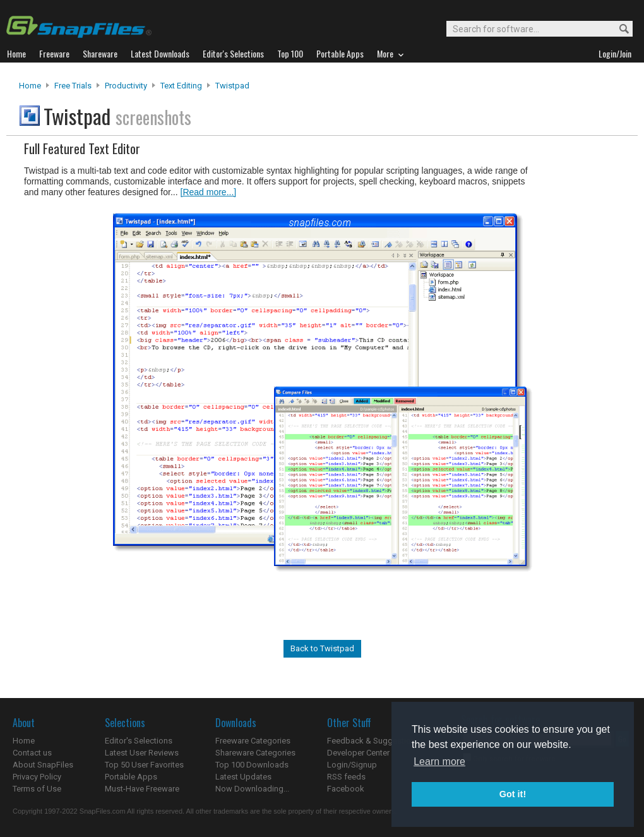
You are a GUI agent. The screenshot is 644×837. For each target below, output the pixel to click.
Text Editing (181, 86)
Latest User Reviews (142, 753)
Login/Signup (352, 765)
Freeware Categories (253, 741)
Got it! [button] (513, 794)
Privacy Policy (37, 777)
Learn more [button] (439, 762)
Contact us (32, 753)
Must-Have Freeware (142, 789)
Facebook (346, 789)
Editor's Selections (139, 741)
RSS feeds (346, 777)
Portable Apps (131, 777)
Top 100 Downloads (252, 765)
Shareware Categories (255, 753)
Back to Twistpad (322, 648)
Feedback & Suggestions (373, 741)
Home (30, 86)
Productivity (126, 86)
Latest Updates (243, 777)
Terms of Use (37, 789)
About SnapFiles (43, 765)
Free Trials (73, 86)
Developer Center (358, 753)
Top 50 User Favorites (144, 765)
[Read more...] (209, 192)
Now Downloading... (252, 789)
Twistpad (232, 86)
